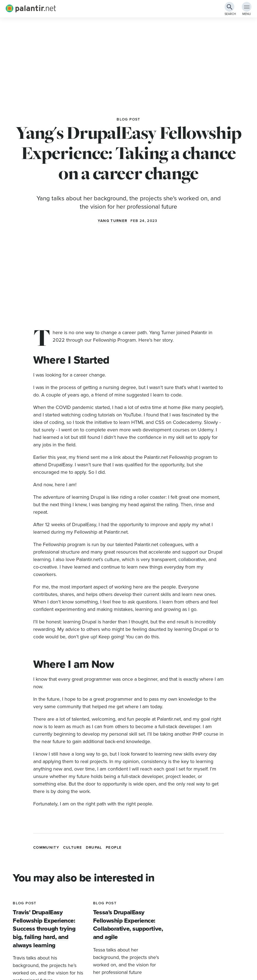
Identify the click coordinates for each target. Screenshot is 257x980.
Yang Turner (113, 221)
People (114, 847)
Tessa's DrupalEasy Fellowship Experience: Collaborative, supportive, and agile (128, 925)
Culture (73, 847)
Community (46, 847)
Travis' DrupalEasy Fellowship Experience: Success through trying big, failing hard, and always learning (44, 929)
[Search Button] (229, 7)
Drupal (94, 847)
